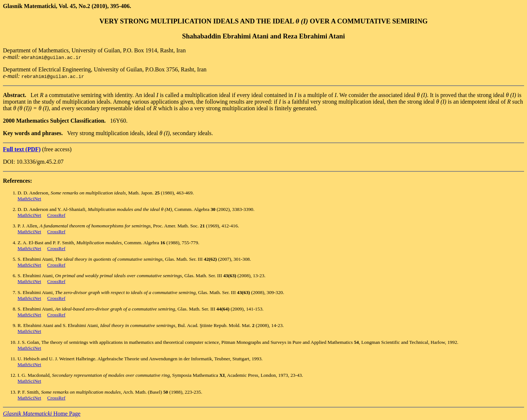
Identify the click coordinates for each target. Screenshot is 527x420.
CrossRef (56, 215)
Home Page (42, 414)
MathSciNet (29, 199)
